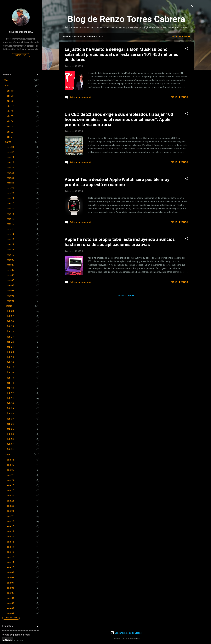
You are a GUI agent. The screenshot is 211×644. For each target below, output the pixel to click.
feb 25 (10, 326)
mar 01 (11, 301)
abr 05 (10, 116)
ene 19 (11, 521)
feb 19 (10, 357)
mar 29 (11, 157)
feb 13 (10, 388)
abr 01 (10, 137)
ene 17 (11, 531)
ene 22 (11, 506)
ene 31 (11, 460)
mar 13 (11, 239)
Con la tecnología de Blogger (126, 633)
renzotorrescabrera (21, 32)
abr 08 (10, 101)
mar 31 (11, 147)
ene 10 (11, 567)
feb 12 (10, 393)
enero (8, 455)
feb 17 (10, 367)
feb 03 (10, 439)
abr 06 (10, 111)
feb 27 (10, 316)
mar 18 (11, 214)
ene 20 (11, 516)
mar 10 (11, 255)
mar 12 (11, 244)
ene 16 (11, 537)
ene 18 (11, 526)
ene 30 (11, 465)
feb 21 (10, 347)
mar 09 (11, 260)
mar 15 (11, 229)
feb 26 (10, 321)
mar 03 (11, 291)
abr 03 (10, 127)
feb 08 (10, 414)
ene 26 (11, 485)
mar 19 (11, 209)
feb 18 (10, 362)
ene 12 (11, 557)
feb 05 (10, 429)
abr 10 (10, 91)
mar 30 (11, 152)
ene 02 (11, 608)
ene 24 (11, 496)
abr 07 (10, 106)
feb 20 (10, 352)
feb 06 (10, 424)
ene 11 (11, 562)
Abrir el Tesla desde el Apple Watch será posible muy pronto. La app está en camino (117, 182)
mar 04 (11, 285)
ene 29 (11, 470)
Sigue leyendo (179, 97)
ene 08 (11, 578)
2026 (5, 80)
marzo (8, 142)
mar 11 (11, 250)
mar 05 (11, 280)
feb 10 (10, 403)
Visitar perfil (21, 55)
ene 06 (11, 588)
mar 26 (11, 173)
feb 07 (10, 419)
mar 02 (11, 296)
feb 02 (10, 444)
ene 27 (11, 480)
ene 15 (11, 542)
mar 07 (11, 270)
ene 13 (11, 552)
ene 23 (11, 501)
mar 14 (11, 234)
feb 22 (10, 342)
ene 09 (11, 572)
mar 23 (11, 188)
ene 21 (11, 511)
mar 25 (11, 178)
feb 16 (10, 373)
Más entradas (126, 296)
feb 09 (10, 408)
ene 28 (11, 475)
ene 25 (11, 490)
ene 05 (11, 593)
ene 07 (11, 583)
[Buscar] (192, 7)
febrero (8, 306)
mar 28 (11, 162)
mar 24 (11, 183)
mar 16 (11, 224)
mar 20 (11, 203)
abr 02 (10, 132)
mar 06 (11, 275)
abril (7, 86)
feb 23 (10, 337)
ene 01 (11, 613)
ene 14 (11, 547)
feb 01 (10, 449)
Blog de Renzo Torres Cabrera (126, 19)
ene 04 (11, 598)
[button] (186, 49)
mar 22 (11, 193)
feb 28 (10, 311)
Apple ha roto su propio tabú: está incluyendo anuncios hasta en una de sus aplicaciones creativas (120, 242)
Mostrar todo (181, 36)
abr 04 (10, 121)
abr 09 (10, 96)
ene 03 (11, 603)
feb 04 (10, 434)
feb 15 (10, 378)
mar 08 (11, 265)
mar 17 (11, 219)
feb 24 (10, 332)
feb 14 (10, 383)
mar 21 (11, 198)
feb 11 (10, 398)
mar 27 (11, 168)
